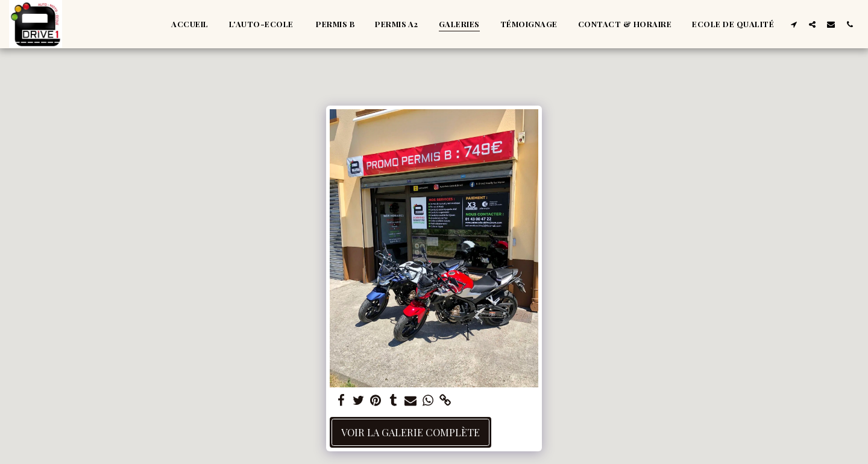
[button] (794, 24)
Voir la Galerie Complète (410, 432)
